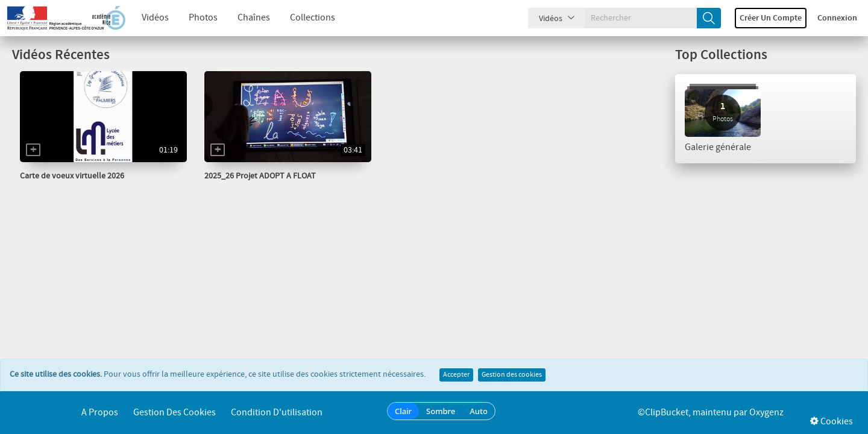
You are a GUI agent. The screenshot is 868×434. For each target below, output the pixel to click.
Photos (203, 18)
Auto (479, 411)
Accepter (456, 375)
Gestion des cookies (512, 375)
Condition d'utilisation (277, 413)
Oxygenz (766, 413)
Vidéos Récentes (61, 55)
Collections (313, 18)
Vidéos (155, 18)
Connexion (837, 18)
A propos (100, 413)
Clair (403, 411)
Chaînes (254, 18)
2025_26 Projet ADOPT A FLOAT (260, 176)
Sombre (441, 411)
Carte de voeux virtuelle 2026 (72, 176)
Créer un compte (771, 18)
